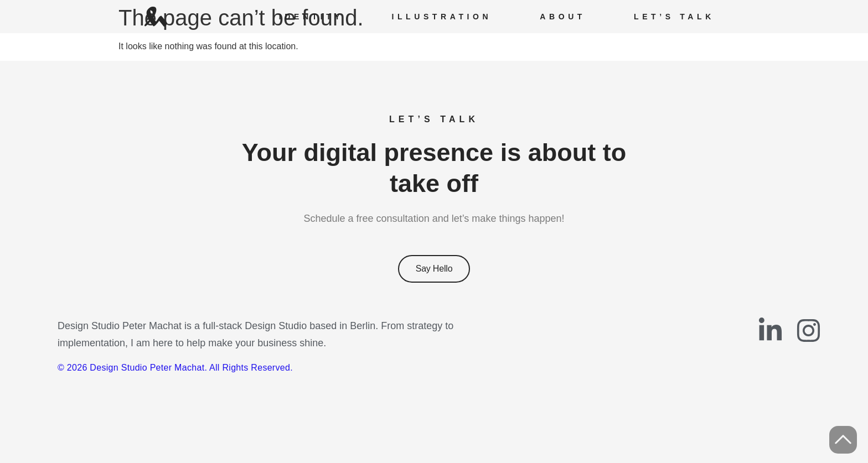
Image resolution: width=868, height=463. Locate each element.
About (563, 17)
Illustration (441, 17)
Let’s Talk (674, 17)
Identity (311, 17)
